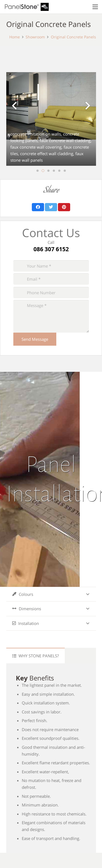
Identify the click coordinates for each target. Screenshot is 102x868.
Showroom (35, 37)
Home (15, 37)
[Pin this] (64, 207)
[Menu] (95, 7)
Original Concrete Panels (73, 37)
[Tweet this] (51, 207)
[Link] (27, 7)
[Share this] (38, 207)
